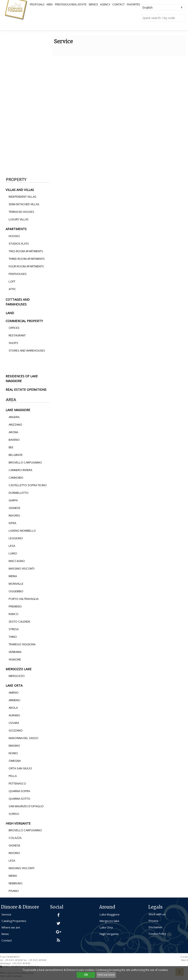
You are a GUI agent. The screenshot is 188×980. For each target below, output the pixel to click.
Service (93, 5)
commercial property (24, 321)
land (10, 313)
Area (50, 5)
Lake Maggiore (110, 914)
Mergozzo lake (109, 921)
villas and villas (20, 190)
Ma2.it (185, 960)
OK (86, 975)
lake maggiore (18, 410)
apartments (16, 229)
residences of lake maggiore (22, 378)
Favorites (133, 5)
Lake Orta (106, 927)
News (5, 934)
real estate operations (26, 389)
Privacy (153, 921)
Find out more (106, 975)
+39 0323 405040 (21, 963)
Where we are (11, 927)
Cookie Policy (157, 934)
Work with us (157, 914)
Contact (119, 5)
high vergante (18, 823)
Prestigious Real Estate (71, 5)
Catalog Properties (14, 921)
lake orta (14, 685)
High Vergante (109, 934)
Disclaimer (155, 927)
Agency (105, 5)
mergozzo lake (19, 669)
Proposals (37, 5)
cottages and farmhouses (18, 302)
